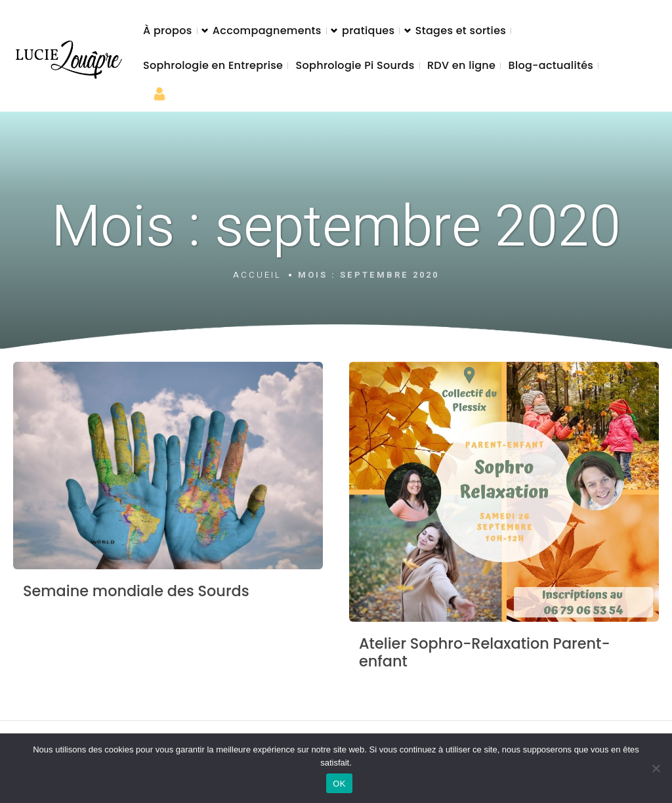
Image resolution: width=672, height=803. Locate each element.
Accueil (257, 275)
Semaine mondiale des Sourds (136, 591)
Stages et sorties (461, 31)
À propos (168, 31)
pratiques (368, 31)
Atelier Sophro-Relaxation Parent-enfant (484, 652)
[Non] (656, 768)
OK (339, 784)
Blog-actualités (551, 65)
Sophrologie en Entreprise (213, 65)
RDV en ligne (461, 65)
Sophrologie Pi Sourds (355, 65)
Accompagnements (267, 31)
